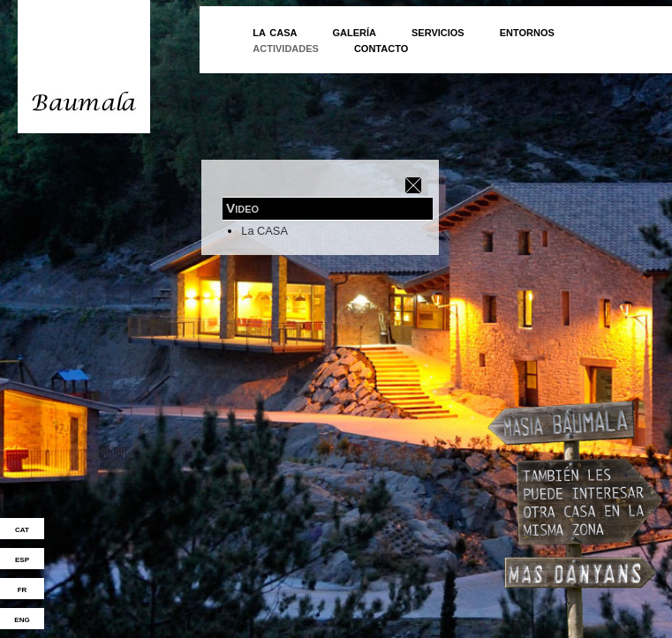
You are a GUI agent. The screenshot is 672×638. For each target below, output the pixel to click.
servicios (438, 31)
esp (22, 559)
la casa (275, 31)
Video (242, 208)
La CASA (264, 231)
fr (23, 589)
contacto (381, 47)
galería (354, 31)
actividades (286, 47)
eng (22, 619)
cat (22, 529)
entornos (527, 31)
